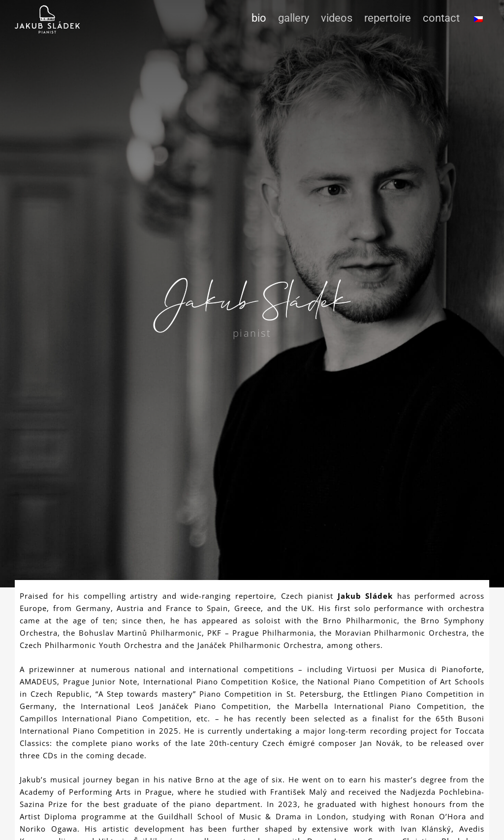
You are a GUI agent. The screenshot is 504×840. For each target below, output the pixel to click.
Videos (337, 18)
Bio (259, 18)
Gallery (294, 18)
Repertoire (388, 18)
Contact (441, 18)
